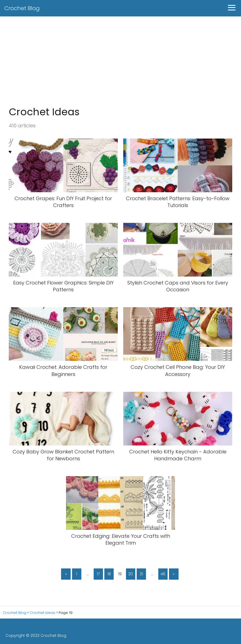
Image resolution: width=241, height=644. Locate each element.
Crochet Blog (22, 8)
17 (98, 574)
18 (109, 574)
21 (141, 574)
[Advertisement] (120, 62)
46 (163, 574)
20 (130, 574)
